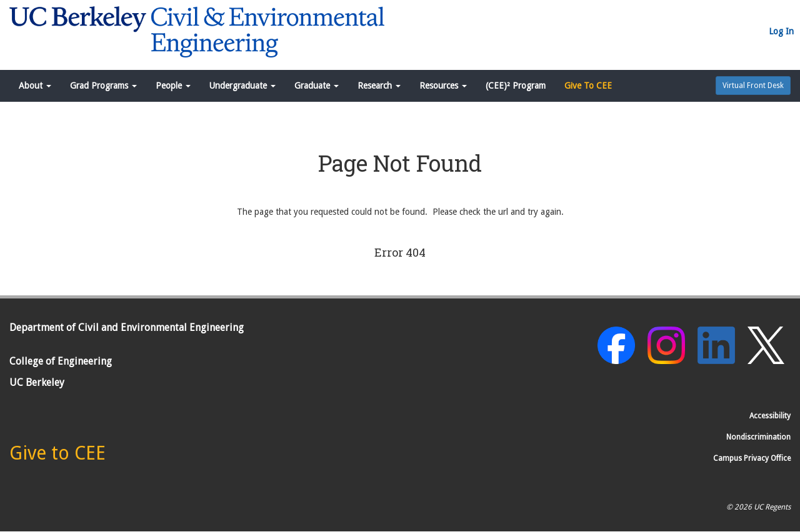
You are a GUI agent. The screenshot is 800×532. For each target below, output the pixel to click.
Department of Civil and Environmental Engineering (127, 328)
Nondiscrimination (758, 437)
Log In (781, 31)
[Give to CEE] (57, 456)
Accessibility (770, 416)
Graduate (317, 86)
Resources (443, 86)
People (173, 86)
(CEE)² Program (516, 86)
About (35, 86)
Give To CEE (588, 86)
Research (379, 86)
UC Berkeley (37, 382)
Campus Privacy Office (752, 458)
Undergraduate (242, 86)
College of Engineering (61, 361)
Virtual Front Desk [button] (753, 86)
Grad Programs (103, 86)
